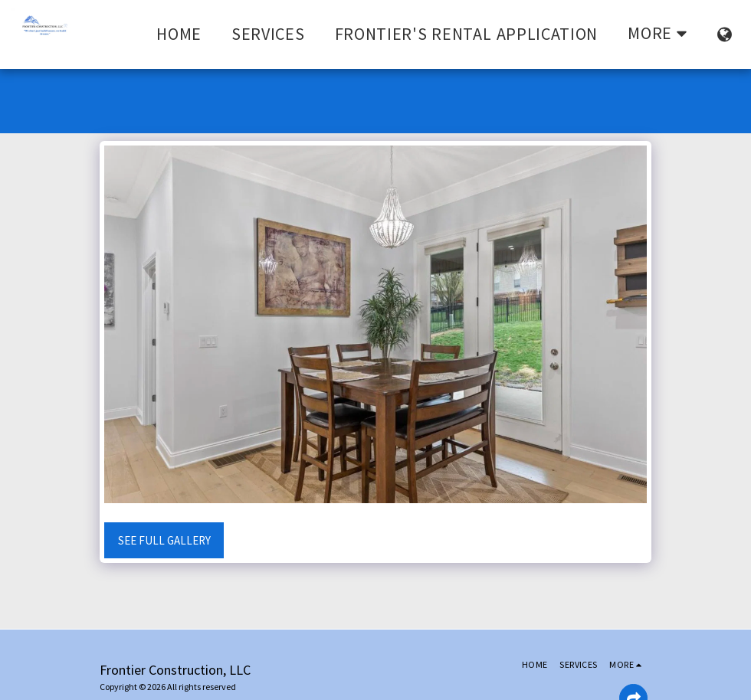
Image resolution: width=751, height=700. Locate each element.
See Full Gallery (164, 540)
